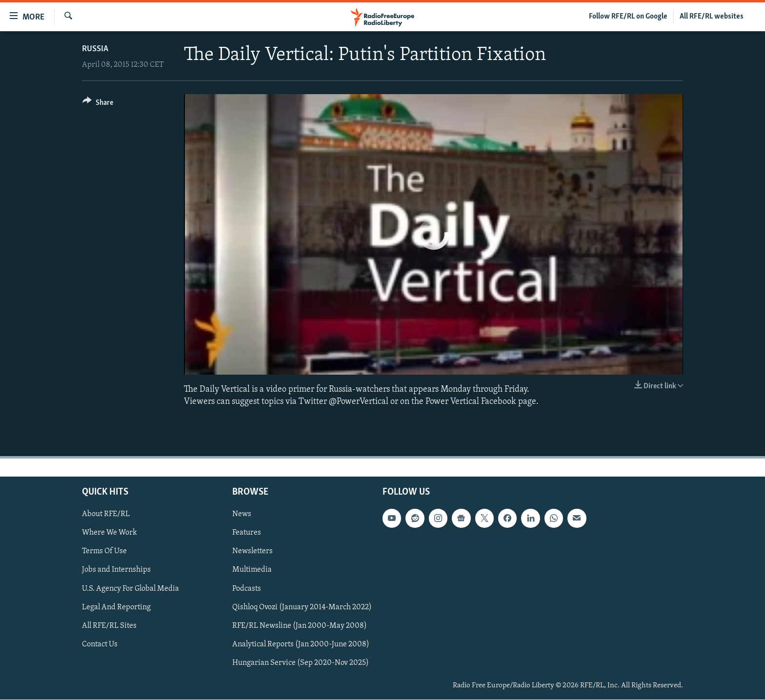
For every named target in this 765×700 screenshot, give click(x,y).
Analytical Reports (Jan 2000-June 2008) (301, 644)
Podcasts (247, 589)
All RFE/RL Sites (109, 626)
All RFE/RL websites (712, 17)
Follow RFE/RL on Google (628, 17)
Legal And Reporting (116, 607)
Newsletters (252, 552)
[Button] (98, 104)
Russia (95, 49)
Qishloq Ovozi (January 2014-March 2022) (302, 607)
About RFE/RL (106, 515)
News (242, 515)
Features (247, 533)
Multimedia (252, 570)
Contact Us (100, 644)
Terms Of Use (104, 552)
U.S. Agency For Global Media (131, 589)
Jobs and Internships (116, 570)
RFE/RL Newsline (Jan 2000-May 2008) (300, 626)
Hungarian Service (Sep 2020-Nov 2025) (301, 663)
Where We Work (110, 533)
